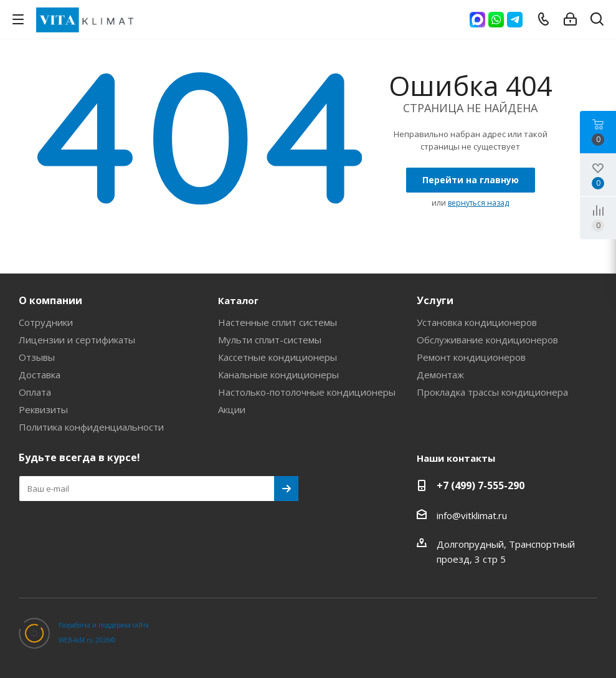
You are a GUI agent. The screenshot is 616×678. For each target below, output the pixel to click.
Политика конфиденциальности (91, 427)
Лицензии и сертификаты (77, 340)
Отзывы (37, 357)
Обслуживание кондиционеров (487, 340)
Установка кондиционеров (477, 322)
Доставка (40, 375)
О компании (50, 300)
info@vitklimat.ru (472, 515)
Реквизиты (43, 409)
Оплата (35, 392)
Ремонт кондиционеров (471, 357)
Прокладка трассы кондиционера (492, 392)
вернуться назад (478, 203)
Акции (232, 409)
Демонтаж (440, 375)
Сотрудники (46, 322)
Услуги (435, 300)
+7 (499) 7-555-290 (481, 485)
